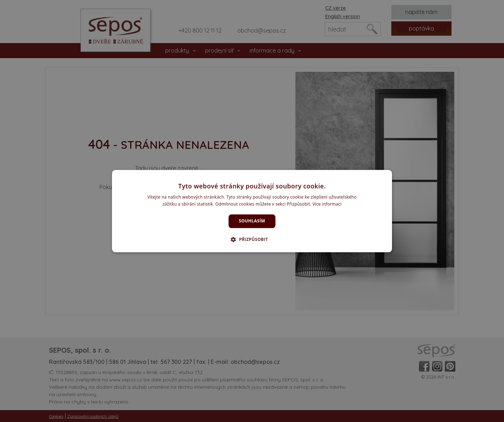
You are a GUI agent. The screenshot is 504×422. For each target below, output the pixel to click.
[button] (252, 239)
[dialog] (252, 211)
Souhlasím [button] (252, 221)
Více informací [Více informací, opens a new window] (327, 204)
